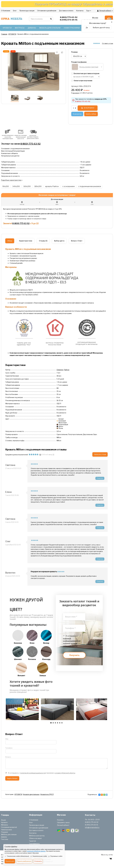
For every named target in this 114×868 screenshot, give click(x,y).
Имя (7, 739)
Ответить (100, 478)
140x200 (16, 186)
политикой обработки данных (36, 851)
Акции (3, 820)
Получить (74, 655)
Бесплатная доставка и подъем (85, 73)
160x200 (27, 186)
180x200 (38, 186)
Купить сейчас (91, 114)
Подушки (5, 832)
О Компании (34, 820)
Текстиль (5, 839)
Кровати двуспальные (31, 794)
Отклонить (38, 861)
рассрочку (76, 93)
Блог (31, 822)
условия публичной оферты (65, 773)
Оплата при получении (82, 81)
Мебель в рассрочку (37, 836)
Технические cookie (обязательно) (17, 856)
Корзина (60, 820)
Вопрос (8, 757)
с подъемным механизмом (90, 186)
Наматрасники (6, 830)
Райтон (67, 370)
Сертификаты (34, 844)
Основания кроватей (9, 827)
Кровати (4, 822)
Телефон (9, 748)
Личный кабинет (63, 825)
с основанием (68, 186)
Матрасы (5, 825)
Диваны (4, 837)
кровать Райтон (52, 186)
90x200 (6, 186)
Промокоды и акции (37, 825)
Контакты (33, 833)
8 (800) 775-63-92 (30, 144)
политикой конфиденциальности (33, 773)
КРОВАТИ (18, 794)
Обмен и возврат (35, 838)
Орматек (60, 370)
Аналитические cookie (39, 856)
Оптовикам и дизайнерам (39, 828)
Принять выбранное (24, 861)
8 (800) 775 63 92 (21, 223)
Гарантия (33, 841)
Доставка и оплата (36, 830)
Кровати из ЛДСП (47, 794)
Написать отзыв (100, 454)
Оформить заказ (63, 822)
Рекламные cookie (55, 856)
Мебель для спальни (9, 834)
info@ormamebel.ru (92, 827)
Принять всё (10, 861)
